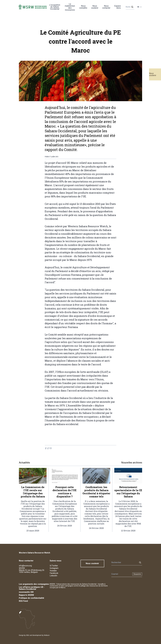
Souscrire (137, 574)
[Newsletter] (121, 574)
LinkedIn (53, 576)
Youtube (53, 571)
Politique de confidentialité (31, 598)
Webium (47, 635)
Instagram (54, 568)
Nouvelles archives (132, 463)
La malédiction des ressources (70, 7)
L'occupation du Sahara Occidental (55, 7)
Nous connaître (83, 7)
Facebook (54, 573)
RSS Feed (23, 601)
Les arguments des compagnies (34, 584)
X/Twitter (54, 566)
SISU (28, 635)
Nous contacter (106, 7)
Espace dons (118, 7)
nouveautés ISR (26, 592)
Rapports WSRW (26, 595)
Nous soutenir (153, 74)
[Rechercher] (129, 7)
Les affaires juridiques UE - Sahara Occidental (32, 588)
